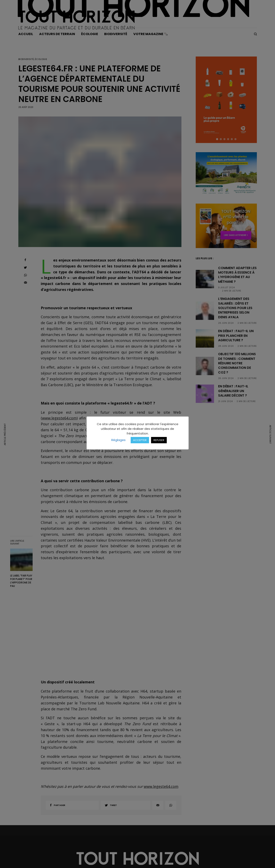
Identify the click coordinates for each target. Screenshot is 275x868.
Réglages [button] (118, 440)
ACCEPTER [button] (140, 440)
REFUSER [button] (159, 440)
